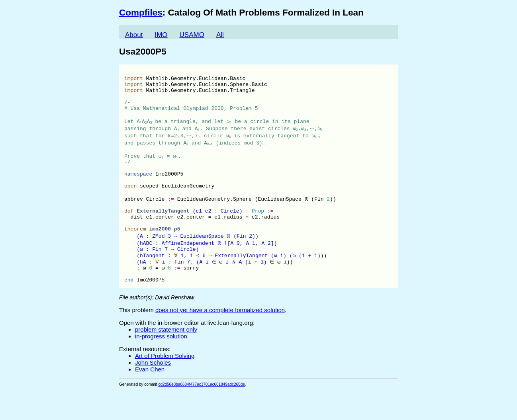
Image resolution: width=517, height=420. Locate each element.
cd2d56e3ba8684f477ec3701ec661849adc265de (201, 415)
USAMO (192, 35)
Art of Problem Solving (165, 386)
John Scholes (153, 393)
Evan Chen (150, 399)
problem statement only (166, 360)
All (220, 35)
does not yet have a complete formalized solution (220, 340)
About (134, 35)
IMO (161, 35)
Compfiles (141, 13)
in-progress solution (161, 366)
